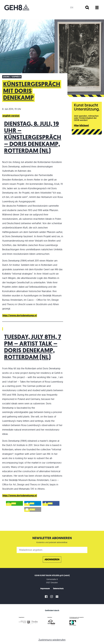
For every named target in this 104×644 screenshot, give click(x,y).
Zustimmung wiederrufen (52, 640)
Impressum (45, 589)
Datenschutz (58, 589)
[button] (14, 503)
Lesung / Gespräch (12, 77)
